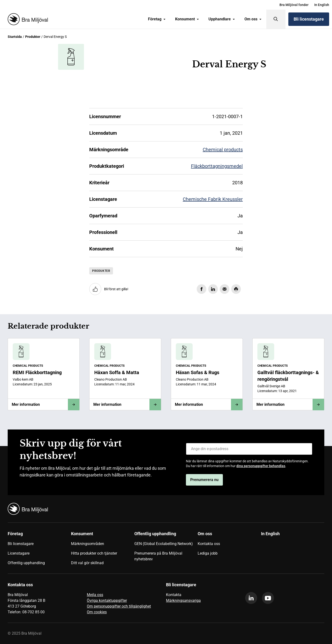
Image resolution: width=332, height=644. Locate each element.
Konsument (187, 19)
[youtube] (268, 598)
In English (322, 5)
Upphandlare (222, 19)
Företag (157, 19)
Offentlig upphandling (26, 563)
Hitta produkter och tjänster (94, 553)
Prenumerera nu (204, 480)
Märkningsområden (88, 544)
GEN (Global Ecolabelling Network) (164, 544)
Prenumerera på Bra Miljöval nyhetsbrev (158, 556)
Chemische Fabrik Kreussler (213, 199)
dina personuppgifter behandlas (261, 466)
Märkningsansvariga (183, 600)
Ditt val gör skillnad (87, 563)
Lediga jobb (208, 553)
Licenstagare (19, 553)
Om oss (253, 19)
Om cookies (97, 612)
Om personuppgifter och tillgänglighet (119, 606)
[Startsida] (27, 19)
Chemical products (223, 150)
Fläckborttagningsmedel (217, 166)
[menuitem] (294, 5)
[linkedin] (251, 598)
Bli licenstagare (309, 19)
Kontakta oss (209, 544)
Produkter (33, 37)
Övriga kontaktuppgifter (107, 600)
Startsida (15, 37)
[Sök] (276, 19)
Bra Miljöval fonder (294, 5)
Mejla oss (95, 595)
